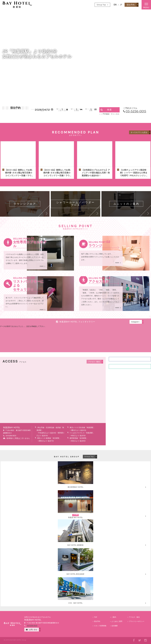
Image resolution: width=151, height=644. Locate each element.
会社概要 (115, 626)
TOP (96, 617)
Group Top (101, 5)
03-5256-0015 (136, 111)
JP (121, 5)
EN (115, 5)
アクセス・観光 (134, 617)
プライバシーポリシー (137, 621)
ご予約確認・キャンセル (110, 114)
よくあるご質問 (117, 621)
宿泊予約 (97, 621)
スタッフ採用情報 (100, 626)
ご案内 (114, 617)
